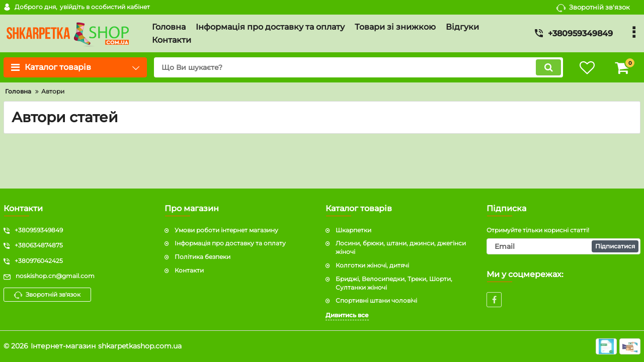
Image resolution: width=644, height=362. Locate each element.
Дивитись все (347, 315)
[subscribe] (563, 246)
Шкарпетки (353, 230)
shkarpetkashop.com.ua (140, 346)
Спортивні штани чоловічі (376, 300)
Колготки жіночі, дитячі (372, 265)
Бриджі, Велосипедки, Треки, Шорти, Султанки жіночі (394, 283)
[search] (358, 67)
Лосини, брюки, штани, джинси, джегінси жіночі (401, 247)
